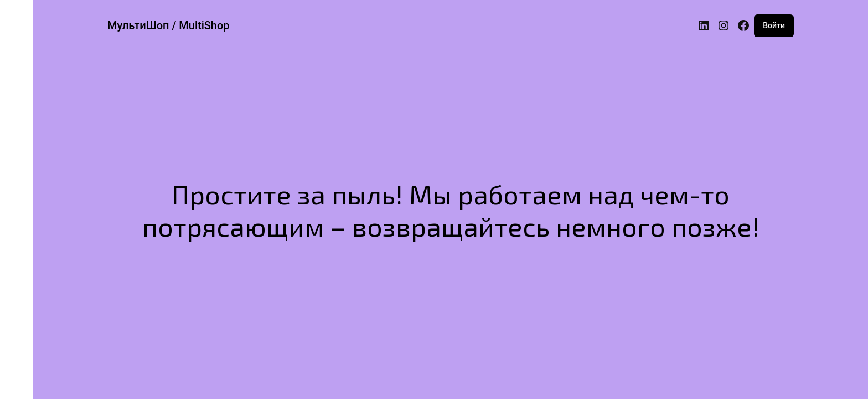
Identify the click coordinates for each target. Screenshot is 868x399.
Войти (774, 25)
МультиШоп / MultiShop (169, 25)
